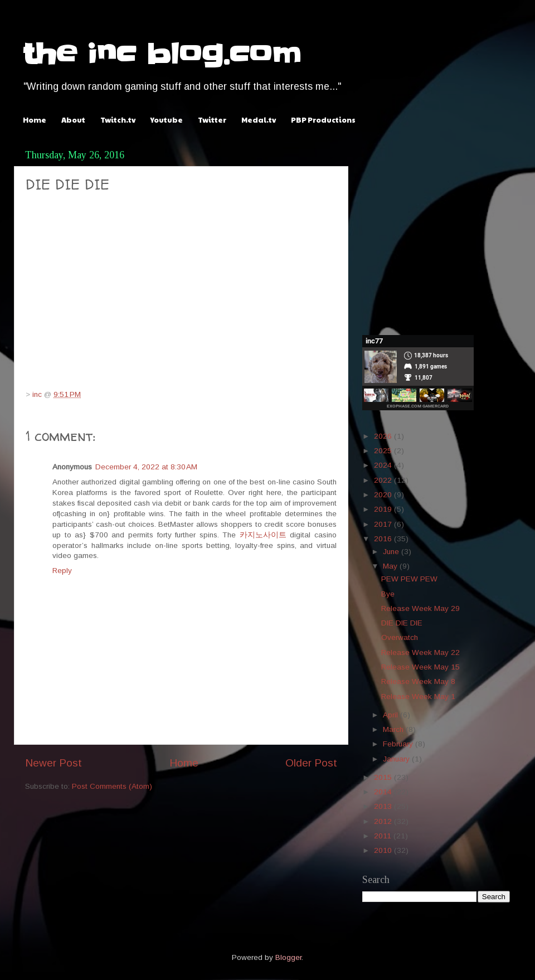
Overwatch (400, 637)
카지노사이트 (263, 535)
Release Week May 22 (420, 652)
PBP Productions (323, 120)
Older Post (311, 763)
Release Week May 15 (420, 667)
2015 (384, 777)
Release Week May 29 (420, 608)
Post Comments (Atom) (112, 786)
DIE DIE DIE (402, 623)
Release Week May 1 (418, 697)
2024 (384, 465)
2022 (384, 480)
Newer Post (53, 763)
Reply (62, 571)
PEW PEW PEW (409, 579)
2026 (384, 436)
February (399, 744)
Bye (388, 594)
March (394, 729)
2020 (384, 495)
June (392, 552)
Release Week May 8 (418, 681)
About (73, 120)
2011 (384, 836)
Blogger (288, 957)
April (391, 715)
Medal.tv (259, 120)
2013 (384, 806)
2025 (384, 451)
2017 (384, 524)
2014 (384, 792)
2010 (384, 850)
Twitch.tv (118, 120)
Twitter (212, 120)
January (397, 759)
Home (35, 120)
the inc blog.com (162, 54)
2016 (384, 539)
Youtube (167, 120)
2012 (384, 821)
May (391, 566)
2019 (384, 509)
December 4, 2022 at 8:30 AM (146, 467)
